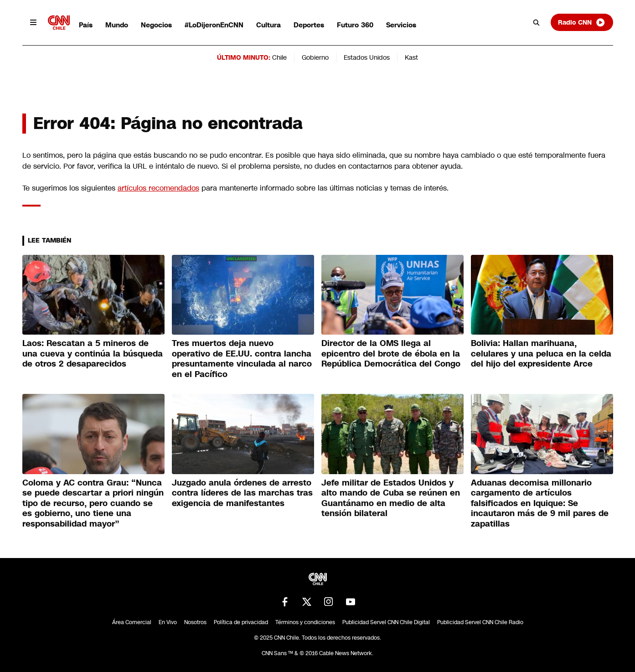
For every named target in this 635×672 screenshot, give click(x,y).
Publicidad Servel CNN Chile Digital (386, 622)
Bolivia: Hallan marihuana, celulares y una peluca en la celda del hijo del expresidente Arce (541, 354)
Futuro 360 (355, 25)
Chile (279, 57)
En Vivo (168, 622)
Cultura (268, 25)
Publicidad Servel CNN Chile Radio (480, 622)
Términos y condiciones (305, 622)
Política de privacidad (241, 622)
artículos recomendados (158, 188)
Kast (411, 57)
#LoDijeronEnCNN (214, 25)
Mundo (117, 25)
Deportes (309, 25)
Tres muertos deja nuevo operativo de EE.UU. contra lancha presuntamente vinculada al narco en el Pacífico (242, 359)
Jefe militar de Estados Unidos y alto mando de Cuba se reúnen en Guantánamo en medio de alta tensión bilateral (391, 498)
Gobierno (315, 57)
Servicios (401, 25)
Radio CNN (582, 22)
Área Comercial (132, 622)
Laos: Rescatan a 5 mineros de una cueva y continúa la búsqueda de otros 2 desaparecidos (93, 354)
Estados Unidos (367, 57)
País (86, 25)
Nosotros (195, 622)
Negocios (156, 25)
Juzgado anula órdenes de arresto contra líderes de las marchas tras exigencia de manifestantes (242, 493)
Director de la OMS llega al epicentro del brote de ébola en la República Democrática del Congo (391, 354)
